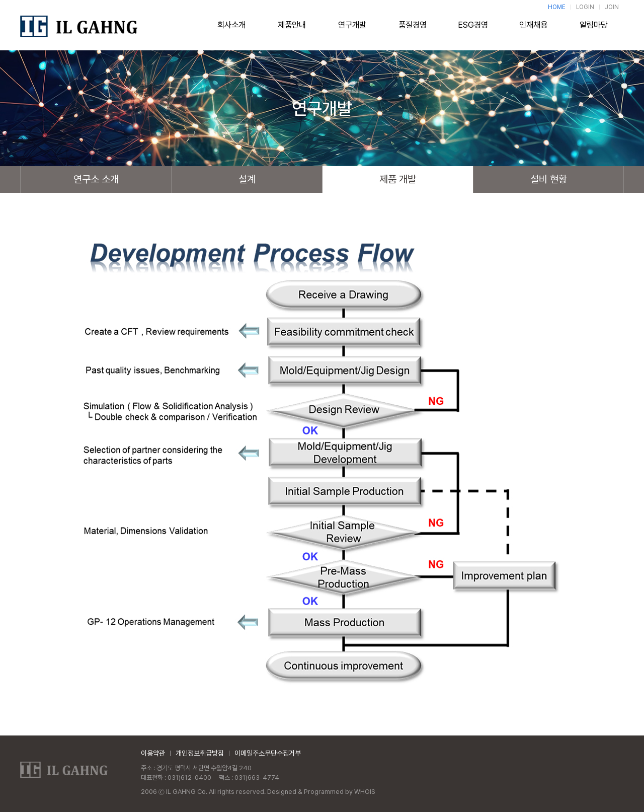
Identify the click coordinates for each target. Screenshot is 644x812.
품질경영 (413, 29)
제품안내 (292, 29)
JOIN (612, 7)
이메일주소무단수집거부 (268, 753)
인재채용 (533, 29)
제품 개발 (398, 179)
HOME (557, 7)
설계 (247, 179)
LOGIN (585, 7)
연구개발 (352, 29)
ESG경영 (473, 29)
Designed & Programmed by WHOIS (321, 792)
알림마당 (594, 29)
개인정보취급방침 (200, 753)
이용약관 (153, 753)
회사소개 (231, 29)
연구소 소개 (96, 179)
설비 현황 (549, 179)
